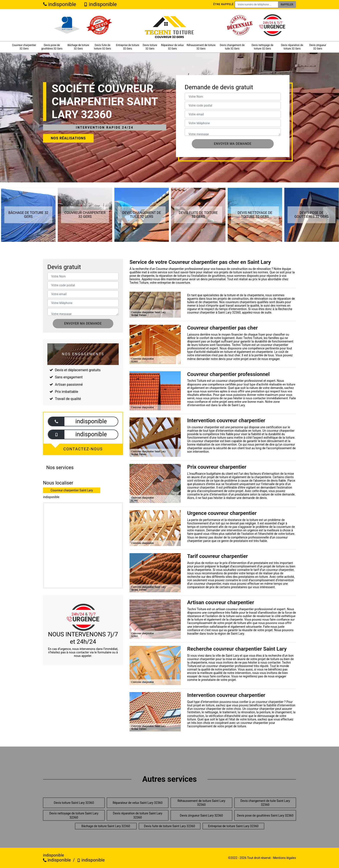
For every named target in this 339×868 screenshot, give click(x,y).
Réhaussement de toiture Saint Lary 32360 (201, 803)
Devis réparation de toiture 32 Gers (292, 47)
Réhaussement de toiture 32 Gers (201, 47)
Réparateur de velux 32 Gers (172, 47)
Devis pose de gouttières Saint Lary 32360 (265, 815)
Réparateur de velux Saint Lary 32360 (138, 803)
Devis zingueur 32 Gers (318, 47)
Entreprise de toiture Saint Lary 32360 (233, 826)
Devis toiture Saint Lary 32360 (74, 803)
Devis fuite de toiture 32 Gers (103, 47)
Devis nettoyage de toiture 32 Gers (262, 47)
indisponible (60, 4)
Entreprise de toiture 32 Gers (127, 47)
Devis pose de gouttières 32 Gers (52, 47)
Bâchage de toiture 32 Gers (78, 47)
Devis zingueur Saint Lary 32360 (201, 815)
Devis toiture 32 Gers (150, 47)
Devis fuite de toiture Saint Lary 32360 (169, 826)
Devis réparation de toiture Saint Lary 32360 (138, 815)
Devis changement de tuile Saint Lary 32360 (265, 803)
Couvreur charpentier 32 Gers (24, 47)
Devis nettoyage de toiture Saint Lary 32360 (74, 815)
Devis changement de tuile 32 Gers (232, 47)
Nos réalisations (68, 138)
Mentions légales (285, 858)
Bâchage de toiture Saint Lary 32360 (106, 826)
